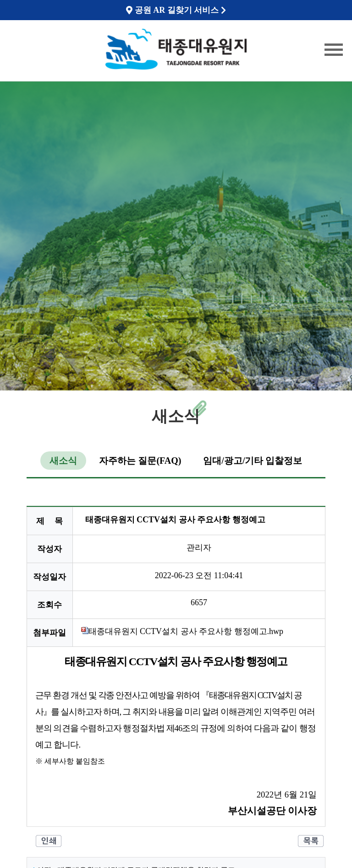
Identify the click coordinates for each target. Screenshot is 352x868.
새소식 (63, 461)
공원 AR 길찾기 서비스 (176, 10)
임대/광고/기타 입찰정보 (253, 461)
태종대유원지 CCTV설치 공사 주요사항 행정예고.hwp (182, 631)
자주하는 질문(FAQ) (140, 461)
